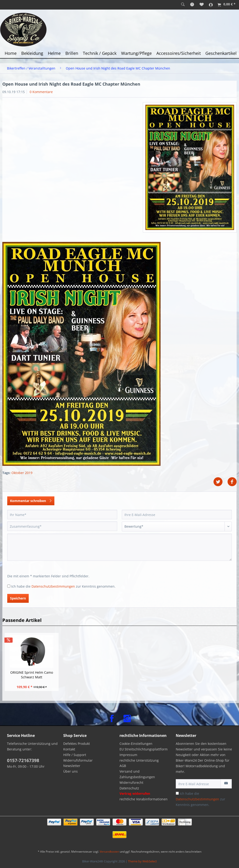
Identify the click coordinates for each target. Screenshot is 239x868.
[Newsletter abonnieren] (226, 784)
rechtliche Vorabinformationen (144, 799)
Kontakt (69, 749)
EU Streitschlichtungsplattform (144, 749)
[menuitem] (183, 5)
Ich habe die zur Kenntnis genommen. (63, 586)
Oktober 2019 (22, 473)
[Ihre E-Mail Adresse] (198, 784)
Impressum (128, 755)
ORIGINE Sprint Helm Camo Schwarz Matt (32, 675)
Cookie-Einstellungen (136, 744)
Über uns (70, 771)
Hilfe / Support (75, 755)
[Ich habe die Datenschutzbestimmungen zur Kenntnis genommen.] (9, 586)
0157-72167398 (23, 760)
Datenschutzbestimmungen (53, 586)
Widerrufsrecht (131, 783)
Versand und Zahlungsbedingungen (137, 774)
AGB (123, 766)
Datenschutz (129, 788)
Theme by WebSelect (142, 861)
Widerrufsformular (78, 760)
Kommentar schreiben (31, 500)
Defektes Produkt (77, 744)
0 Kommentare (41, 92)
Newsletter (72, 766)
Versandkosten (109, 852)
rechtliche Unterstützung (139, 760)
